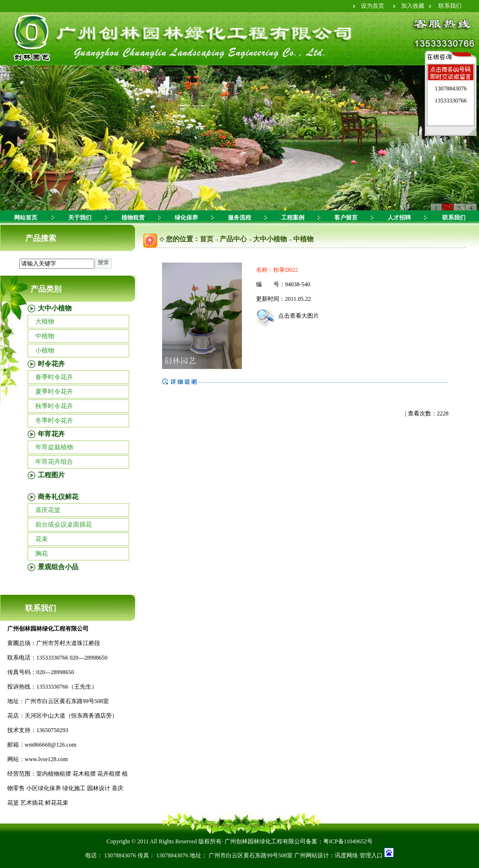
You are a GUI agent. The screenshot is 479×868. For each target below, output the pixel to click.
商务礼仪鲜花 (58, 497)
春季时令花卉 (54, 377)
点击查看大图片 (287, 316)
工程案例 (293, 218)
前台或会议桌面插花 (64, 524)
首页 (207, 239)
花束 (42, 539)
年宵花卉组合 (54, 462)
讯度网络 (346, 855)
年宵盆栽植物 (54, 447)
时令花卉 (51, 364)
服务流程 (239, 218)
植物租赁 (133, 218)
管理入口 (370, 855)
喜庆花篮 (48, 510)
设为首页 (373, 6)
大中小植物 (55, 308)
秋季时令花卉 (54, 406)
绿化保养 (186, 218)
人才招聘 (399, 218)
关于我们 (80, 218)
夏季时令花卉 (54, 391)
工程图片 (51, 475)
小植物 (45, 350)
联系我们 (450, 6)
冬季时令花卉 (54, 420)
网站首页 (26, 218)
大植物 (45, 321)
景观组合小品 (58, 567)
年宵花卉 (51, 434)
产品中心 (233, 239)
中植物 (45, 336)
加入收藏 (413, 6)
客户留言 (346, 218)
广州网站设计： (314, 855)
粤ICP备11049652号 (348, 841)
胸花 (42, 553)
